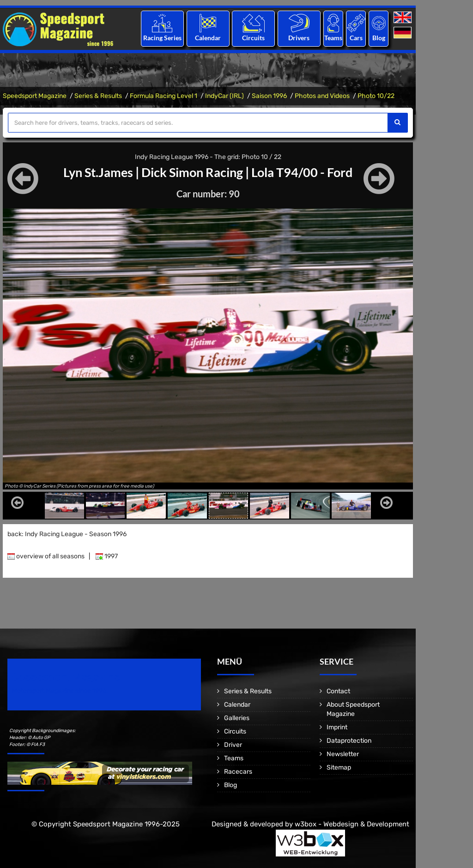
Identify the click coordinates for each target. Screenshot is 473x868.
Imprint (337, 727)
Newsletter (343, 754)
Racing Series (162, 38)
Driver (233, 745)
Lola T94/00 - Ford (306, 172)
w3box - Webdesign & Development (352, 824)
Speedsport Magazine (35, 96)
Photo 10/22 (376, 96)
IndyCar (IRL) (224, 96)
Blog (379, 38)
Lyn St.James (94, 172)
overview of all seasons (46, 556)
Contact (338, 691)
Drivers (299, 38)
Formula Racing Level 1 (164, 96)
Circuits (253, 38)
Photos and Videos (322, 96)
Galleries (237, 718)
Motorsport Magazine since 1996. (60, 691)
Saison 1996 (269, 96)
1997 (107, 556)
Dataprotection (349, 741)
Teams (333, 38)
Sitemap (339, 767)
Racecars (238, 772)
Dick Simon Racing (192, 172)
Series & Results (98, 96)
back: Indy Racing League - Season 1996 (67, 534)
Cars (356, 38)
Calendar (208, 38)
